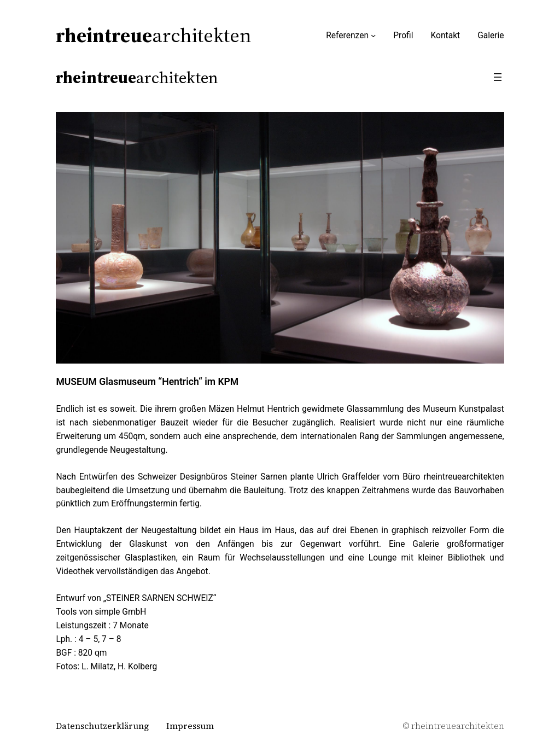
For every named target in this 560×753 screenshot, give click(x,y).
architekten (154, 35)
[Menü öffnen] (498, 77)
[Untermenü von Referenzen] (373, 35)
